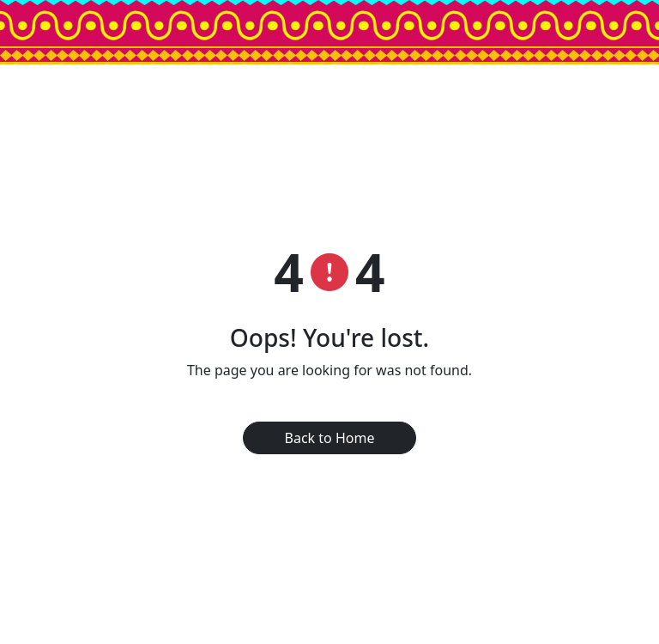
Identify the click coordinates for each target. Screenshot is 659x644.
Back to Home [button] (330, 438)
